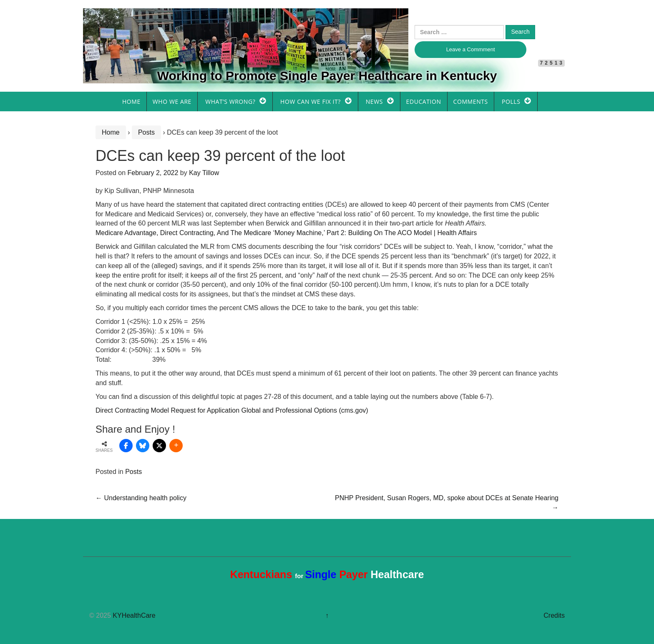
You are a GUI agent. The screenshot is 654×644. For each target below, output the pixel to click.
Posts (146, 132)
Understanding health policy (141, 498)
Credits (554, 615)
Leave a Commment (471, 49)
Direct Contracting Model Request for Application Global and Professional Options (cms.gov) (232, 410)
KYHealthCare (134, 615)
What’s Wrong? (230, 101)
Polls (511, 101)
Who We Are (172, 101)
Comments (471, 101)
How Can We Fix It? (311, 101)
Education (424, 101)
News (374, 101)
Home (131, 101)
